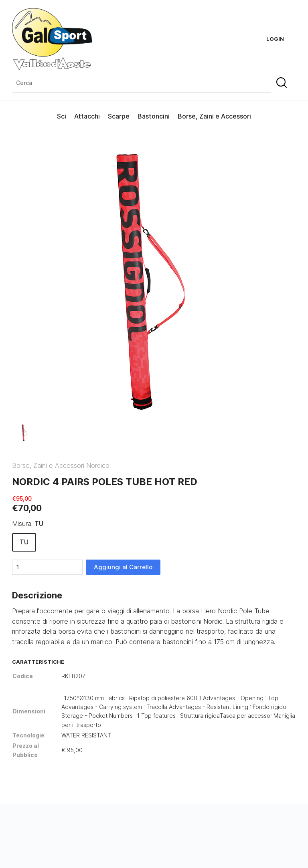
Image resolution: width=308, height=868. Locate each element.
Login (275, 39)
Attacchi (87, 116)
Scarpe (119, 116)
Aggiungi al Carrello (123, 567)
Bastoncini (154, 116)
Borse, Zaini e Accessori (214, 116)
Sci (62, 116)
